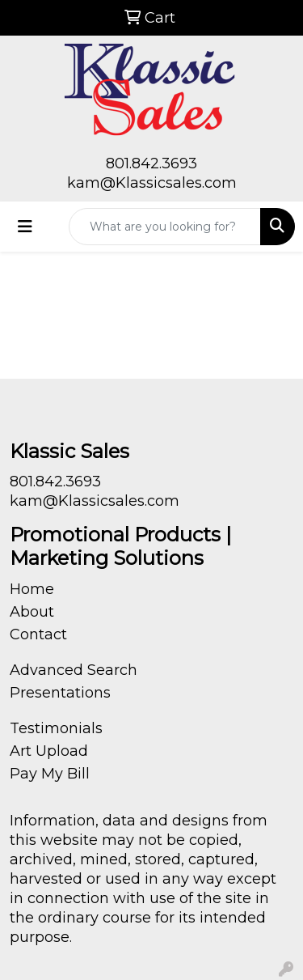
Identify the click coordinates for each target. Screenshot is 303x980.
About (32, 612)
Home (32, 589)
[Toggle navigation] (25, 227)
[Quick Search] (165, 227)
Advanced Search (74, 670)
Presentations (60, 693)
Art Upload (49, 751)
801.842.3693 (151, 163)
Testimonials (56, 728)
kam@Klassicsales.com (152, 183)
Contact (38, 634)
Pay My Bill (50, 774)
